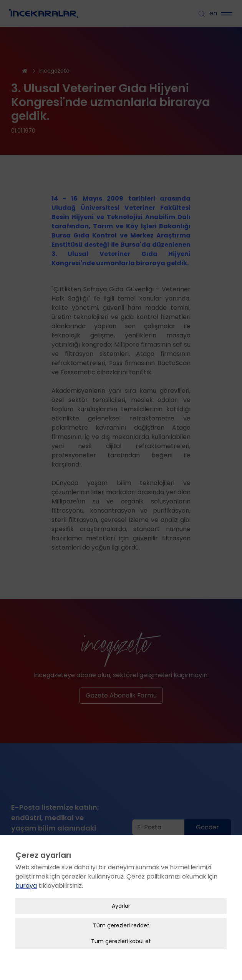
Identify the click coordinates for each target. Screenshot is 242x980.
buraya (26, 886)
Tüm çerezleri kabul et (121, 941)
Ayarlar (121, 906)
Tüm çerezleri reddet (121, 925)
